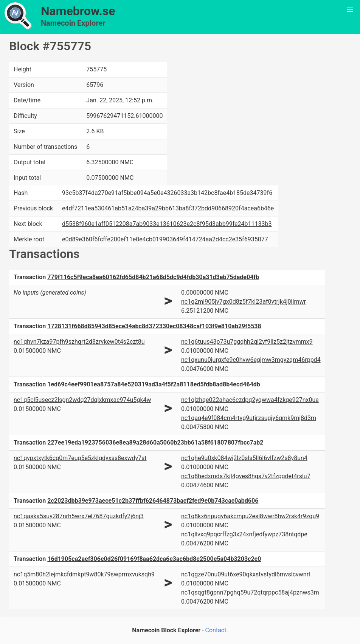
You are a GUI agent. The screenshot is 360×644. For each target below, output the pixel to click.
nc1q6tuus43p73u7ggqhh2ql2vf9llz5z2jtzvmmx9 (247, 342)
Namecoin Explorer (73, 23)
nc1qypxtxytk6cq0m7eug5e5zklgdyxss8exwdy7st (80, 458)
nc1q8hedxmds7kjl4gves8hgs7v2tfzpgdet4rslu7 (246, 476)
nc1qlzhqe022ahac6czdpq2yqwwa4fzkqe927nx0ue (250, 400)
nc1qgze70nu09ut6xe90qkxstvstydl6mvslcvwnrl (246, 574)
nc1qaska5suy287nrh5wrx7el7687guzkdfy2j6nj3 (79, 516)
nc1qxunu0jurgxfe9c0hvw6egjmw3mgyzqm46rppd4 (251, 360)
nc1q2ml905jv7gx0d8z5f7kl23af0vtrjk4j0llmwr (244, 302)
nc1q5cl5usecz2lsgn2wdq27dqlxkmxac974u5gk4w (82, 400)
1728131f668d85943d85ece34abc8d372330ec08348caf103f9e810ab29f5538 (154, 326)
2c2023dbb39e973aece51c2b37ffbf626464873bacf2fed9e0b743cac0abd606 (153, 501)
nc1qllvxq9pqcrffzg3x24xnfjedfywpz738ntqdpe (244, 534)
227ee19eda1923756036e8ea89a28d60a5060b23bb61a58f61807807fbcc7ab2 (155, 442)
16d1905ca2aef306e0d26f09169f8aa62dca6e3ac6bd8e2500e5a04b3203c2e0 (154, 559)
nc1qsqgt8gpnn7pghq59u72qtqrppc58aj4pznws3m (250, 592)
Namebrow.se (78, 11)
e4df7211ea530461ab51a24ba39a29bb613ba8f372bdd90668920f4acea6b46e (168, 208)
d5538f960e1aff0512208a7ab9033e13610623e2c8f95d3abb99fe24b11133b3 (167, 224)
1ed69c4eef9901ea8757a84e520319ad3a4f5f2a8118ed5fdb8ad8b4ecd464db (154, 384)
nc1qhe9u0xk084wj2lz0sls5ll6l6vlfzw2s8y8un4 (244, 458)
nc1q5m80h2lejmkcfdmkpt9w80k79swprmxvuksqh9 (84, 574)
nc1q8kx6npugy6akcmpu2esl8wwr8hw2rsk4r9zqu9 (250, 516)
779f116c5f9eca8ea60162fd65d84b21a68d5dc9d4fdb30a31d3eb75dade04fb (153, 277)
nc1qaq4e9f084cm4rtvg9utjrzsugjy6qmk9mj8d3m (249, 418)
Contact (216, 630)
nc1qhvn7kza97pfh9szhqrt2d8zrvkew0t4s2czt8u (79, 342)
